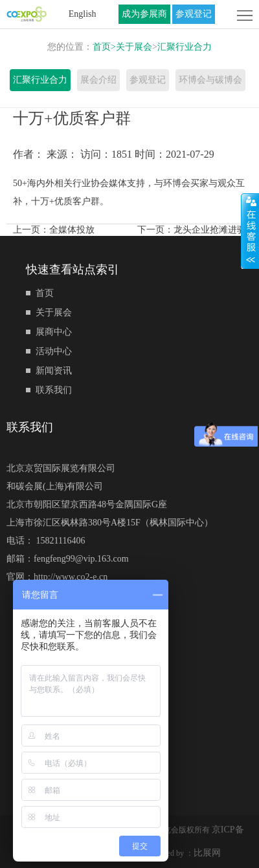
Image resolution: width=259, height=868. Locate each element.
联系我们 (54, 390)
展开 (250, 231)
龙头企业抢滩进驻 (210, 230)
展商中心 (54, 332)
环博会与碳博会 (210, 80)
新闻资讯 (54, 371)
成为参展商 (144, 14)
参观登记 (194, 14)
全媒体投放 (72, 230)
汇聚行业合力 (185, 47)
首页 (104, 47)
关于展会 (134, 47)
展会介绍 (98, 80)
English (83, 14)
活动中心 (54, 351)
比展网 (207, 853)
